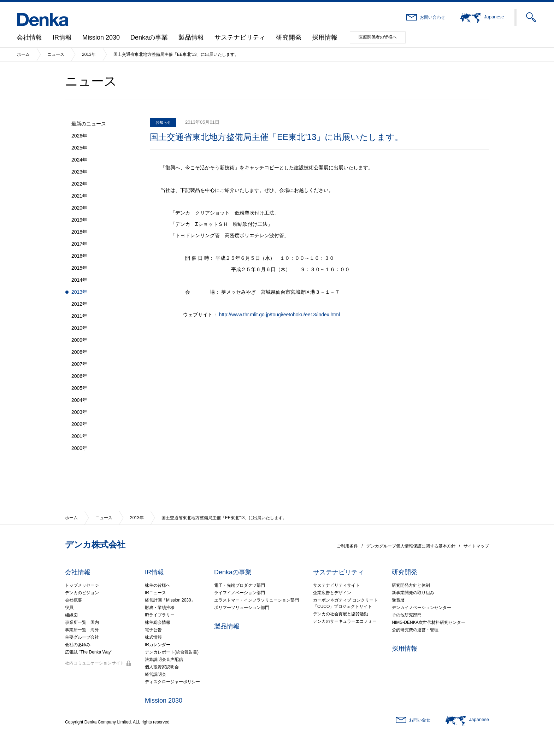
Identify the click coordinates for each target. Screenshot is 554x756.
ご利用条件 (347, 546)
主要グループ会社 (82, 637)
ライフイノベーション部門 (240, 593)
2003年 (79, 412)
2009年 (79, 340)
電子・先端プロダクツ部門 (240, 585)
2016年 (79, 256)
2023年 (79, 172)
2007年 (79, 364)
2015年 (79, 268)
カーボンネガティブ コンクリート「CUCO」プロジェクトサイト (345, 603)
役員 (69, 608)
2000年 (79, 448)
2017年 (79, 244)
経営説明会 (155, 674)
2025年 (79, 148)
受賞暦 (398, 600)
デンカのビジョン (82, 593)
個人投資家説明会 (162, 667)
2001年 (79, 436)
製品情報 (191, 37)
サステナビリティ (240, 37)
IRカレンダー (158, 645)
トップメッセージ (82, 585)
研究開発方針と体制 (411, 585)
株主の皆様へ (158, 585)
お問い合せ (420, 720)
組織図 (71, 615)
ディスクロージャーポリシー (172, 682)
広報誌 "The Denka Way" (89, 652)
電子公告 (153, 630)
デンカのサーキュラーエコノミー (345, 621)
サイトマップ (476, 546)
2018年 (79, 232)
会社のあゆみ (78, 645)
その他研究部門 (407, 615)
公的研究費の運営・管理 (415, 630)
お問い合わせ (432, 17)
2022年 (79, 184)
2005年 (79, 388)
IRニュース (155, 593)
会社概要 (73, 600)
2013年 (89, 54)
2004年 (79, 400)
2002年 (79, 424)
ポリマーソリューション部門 (242, 608)
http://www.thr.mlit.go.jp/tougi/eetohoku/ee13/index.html (279, 315)
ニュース (56, 54)
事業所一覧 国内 (82, 622)
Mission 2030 (101, 37)
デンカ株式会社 (95, 544)
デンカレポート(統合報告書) (172, 652)
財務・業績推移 (160, 608)
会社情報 (29, 37)
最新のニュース (89, 124)
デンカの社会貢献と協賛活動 (341, 614)
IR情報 (62, 37)
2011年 (79, 316)
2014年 (79, 280)
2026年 (79, 136)
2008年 (79, 352)
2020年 (79, 208)
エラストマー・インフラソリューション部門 (257, 600)
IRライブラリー (160, 615)
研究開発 (289, 37)
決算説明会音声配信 (164, 660)
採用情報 (325, 37)
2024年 (79, 160)
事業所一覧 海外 (82, 630)
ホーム (23, 54)
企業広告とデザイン (332, 593)
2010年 (79, 328)
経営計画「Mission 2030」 (170, 600)
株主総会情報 (158, 622)
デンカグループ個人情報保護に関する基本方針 (411, 546)
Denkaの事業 (149, 37)
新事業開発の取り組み (413, 593)
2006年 (79, 376)
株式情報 (153, 637)
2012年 (79, 304)
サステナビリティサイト (336, 585)
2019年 (79, 220)
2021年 (79, 196)
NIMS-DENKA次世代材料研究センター (428, 622)
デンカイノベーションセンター (422, 608)
